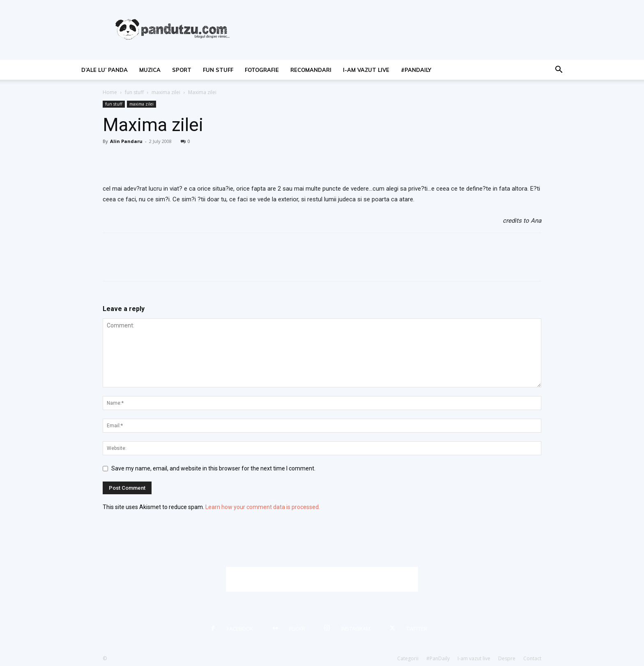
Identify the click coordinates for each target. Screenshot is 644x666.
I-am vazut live (366, 70)
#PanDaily (416, 70)
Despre (507, 658)
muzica (150, 70)
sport (182, 70)
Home (110, 92)
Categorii (408, 658)
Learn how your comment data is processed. (263, 507)
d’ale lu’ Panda (105, 70)
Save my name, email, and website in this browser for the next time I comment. (213, 468)
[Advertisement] (322, 579)
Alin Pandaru (126, 141)
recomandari (311, 70)
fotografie (262, 70)
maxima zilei (166, 92)
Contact (532, 658)
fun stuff (218, 70)
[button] (559, 70)
